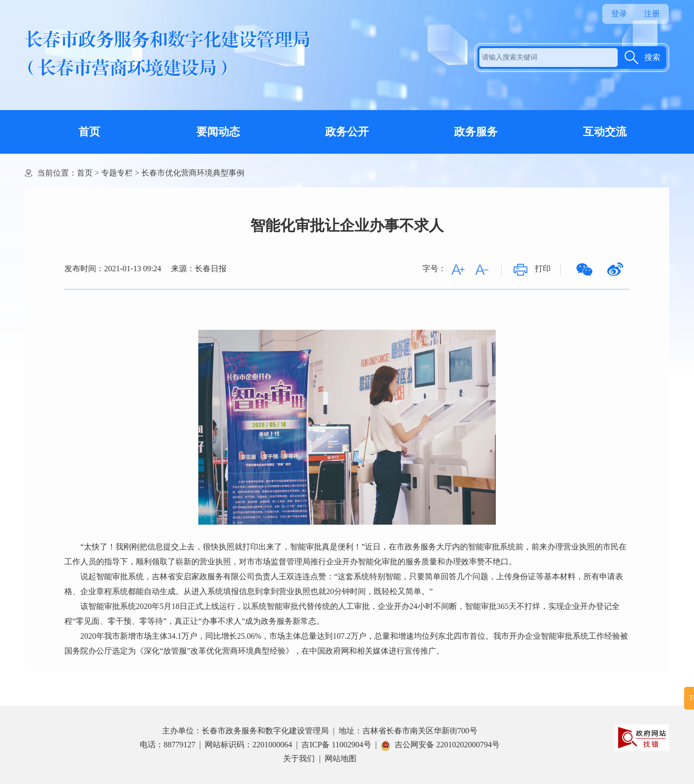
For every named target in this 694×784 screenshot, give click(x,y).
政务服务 (476, 132)
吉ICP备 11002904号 (336, 745)
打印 (543, 269)
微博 (615, 270)
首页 (89, 132)
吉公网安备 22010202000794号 (440, 745)
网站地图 (341, 758)
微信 (584, 270)
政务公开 (347, 132)
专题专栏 (117, 173)
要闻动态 (218, 132)
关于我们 (299, 758)
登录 (619, 14)
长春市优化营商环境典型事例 (193, 173)
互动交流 (605, 132)
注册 (652, 14)
